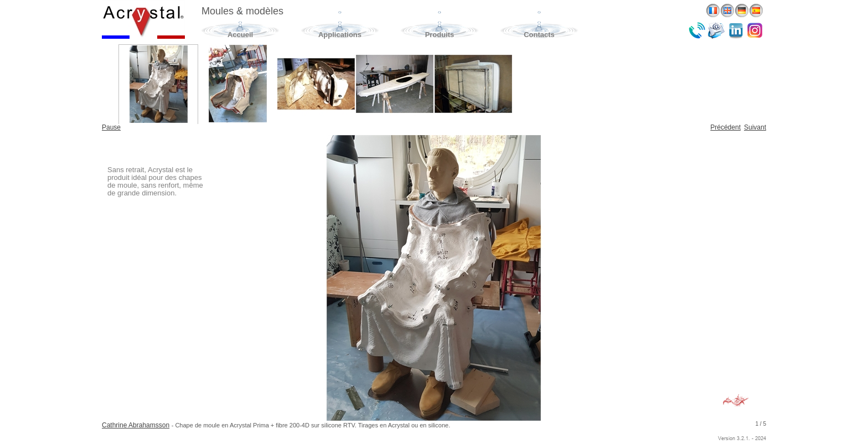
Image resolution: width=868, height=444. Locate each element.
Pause (111, 127)
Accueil (240, 35)
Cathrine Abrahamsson (136, 425)
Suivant (755, 127)
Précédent (725, 127)
